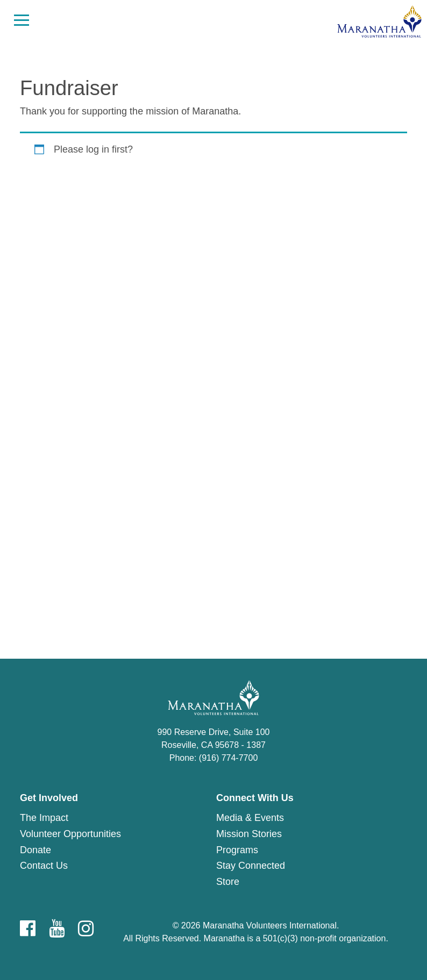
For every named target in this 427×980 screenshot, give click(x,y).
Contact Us (44, 866)
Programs (237, 850)
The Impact (44, 818)
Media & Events (250, 818)
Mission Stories (249, 834)
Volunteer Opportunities (70, 834)
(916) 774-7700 (228, 758)
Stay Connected (251, 866)
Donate (35, 850)
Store (228, 882)
